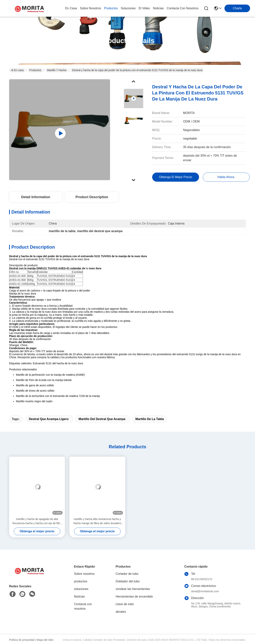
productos (111, 8)
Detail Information (36, 197)
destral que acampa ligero (49, 419)
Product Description (92, 197)
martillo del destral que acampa (102, 419)
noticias (158, 8)
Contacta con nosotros (83, 606)
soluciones (128, 8)
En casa (71, 8)
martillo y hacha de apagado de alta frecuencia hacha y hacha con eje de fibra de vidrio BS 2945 (37, 521)
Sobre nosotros (84, 574)
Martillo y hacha (57, 70)
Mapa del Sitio (45, 640)
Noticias (79, 596)
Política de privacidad (22, 640)
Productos (35, 70)
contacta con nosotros (183, 8)
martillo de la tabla (150, 419)
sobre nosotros (90, 8)
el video (144, 8)
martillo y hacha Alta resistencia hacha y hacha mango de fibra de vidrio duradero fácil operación (97, 521)
